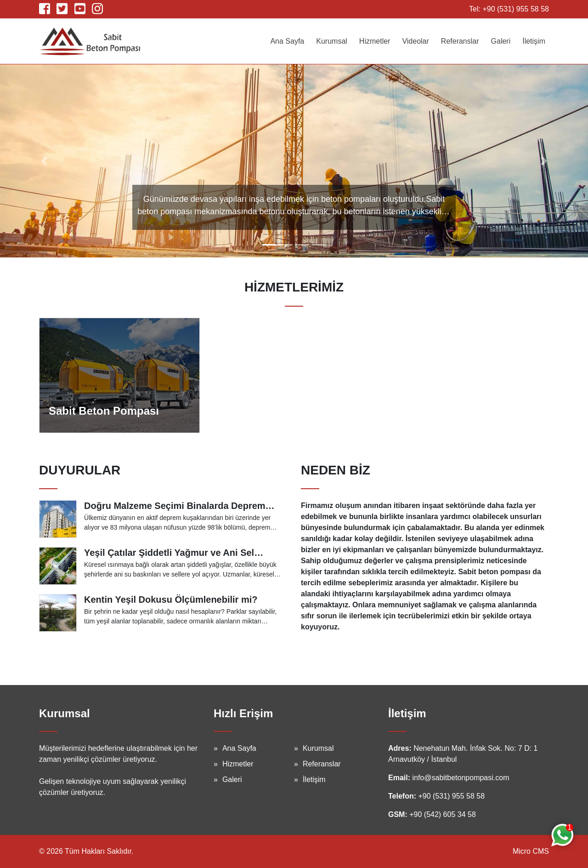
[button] (44, 161)
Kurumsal (332, 41)
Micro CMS (531, 851)
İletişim (534, 41)
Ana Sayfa (287, 41)
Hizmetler (375, 41)
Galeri (501, 41)
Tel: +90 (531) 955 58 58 (509, 9)
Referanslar (460, 41)
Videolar (415, 41)
